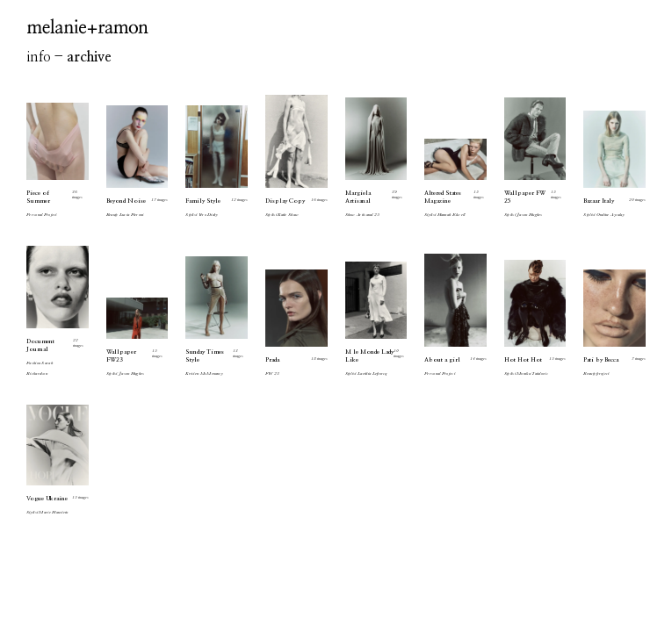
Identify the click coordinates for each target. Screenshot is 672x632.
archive (89, 57)
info (39, 57)
